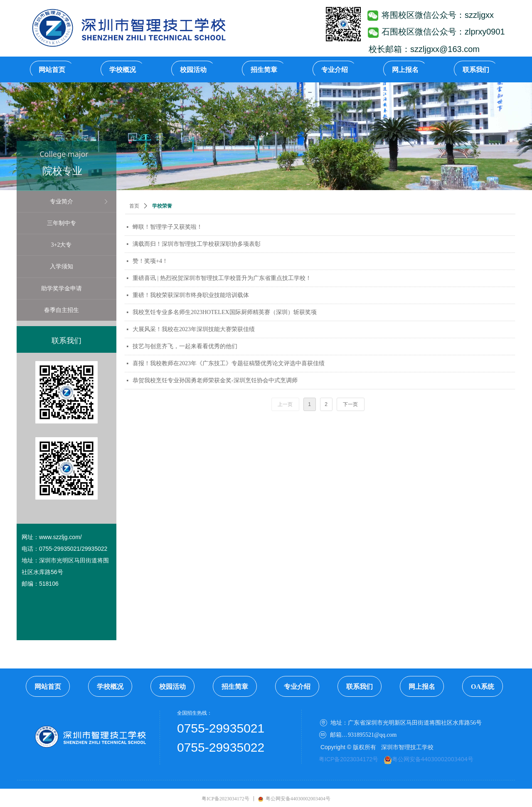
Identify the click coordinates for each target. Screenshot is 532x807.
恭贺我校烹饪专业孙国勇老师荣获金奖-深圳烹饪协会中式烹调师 (215, 380)
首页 (134, 206)
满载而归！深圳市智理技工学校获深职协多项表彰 (197, 244)
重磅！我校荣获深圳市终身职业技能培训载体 (191, 295)
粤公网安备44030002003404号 (433, 759)
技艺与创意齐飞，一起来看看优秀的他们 (185, 346)
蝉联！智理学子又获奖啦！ (167, 227)
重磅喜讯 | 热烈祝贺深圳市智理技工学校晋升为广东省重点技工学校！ (222, 278)
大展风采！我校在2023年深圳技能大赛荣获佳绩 (194, 329)
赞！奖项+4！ (150, 261)
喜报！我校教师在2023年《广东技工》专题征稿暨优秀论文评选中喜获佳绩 (229, 363)
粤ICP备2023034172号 (349, 759)
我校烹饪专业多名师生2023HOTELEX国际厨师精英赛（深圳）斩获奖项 (225, 312)
